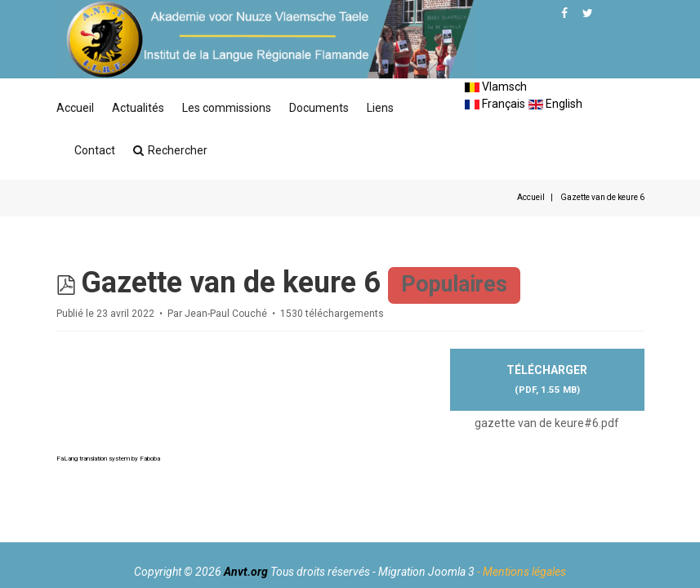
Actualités (138, 108)
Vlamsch (496, 87)
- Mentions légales (522, 572)
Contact (95, 150)
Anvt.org (246, 572)
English (555, 104)
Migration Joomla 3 (426, 572)
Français (495, 104)
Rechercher (170, 150)
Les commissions (227, 108)
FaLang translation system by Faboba (108, 459)
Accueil (75, 108)
